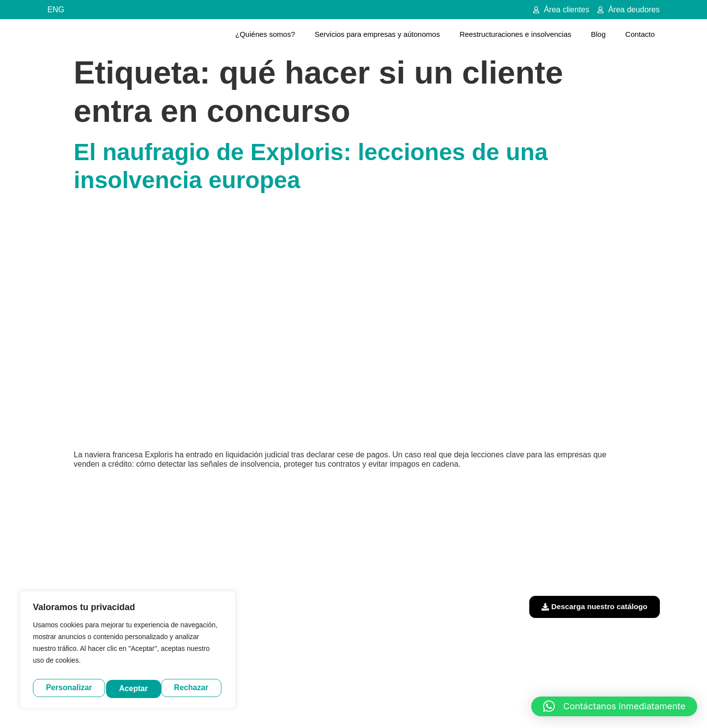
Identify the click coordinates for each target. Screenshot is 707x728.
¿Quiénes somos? (265, 34)
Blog (598, 34)
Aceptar (197, 688)
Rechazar (137, 688)
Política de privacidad (375, 704)
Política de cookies (446, 704)
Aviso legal (316, 704)
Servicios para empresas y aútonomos (377, 34)
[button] (614, 706)
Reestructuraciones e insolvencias (516, 34)
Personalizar (68, 688)
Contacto (640, 34)
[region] (128, 652)
